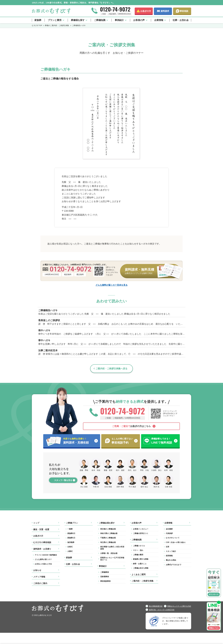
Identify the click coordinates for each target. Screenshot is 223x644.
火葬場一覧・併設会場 (109, 553)
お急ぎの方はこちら (131, 426)
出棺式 (70, 547)
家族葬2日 (71, 533)
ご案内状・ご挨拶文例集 (143, 581)
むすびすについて (173, 538)
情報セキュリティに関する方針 (179, 606)
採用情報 (169, 556)
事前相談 (184, 11)
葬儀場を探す (78, 20)
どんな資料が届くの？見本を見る (112, 285)
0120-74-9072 (115, 9)
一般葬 (70, 529)
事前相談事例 (105, 581)
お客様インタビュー (141, 529)
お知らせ (37, 570)
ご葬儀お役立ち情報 (141, 568)
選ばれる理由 (171, 560)
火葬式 (70, 551)
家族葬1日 (71, 538)
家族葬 (38, 20)
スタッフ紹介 (171, 551)
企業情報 (159, 20)
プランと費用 (55, 20)
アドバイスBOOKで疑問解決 (46, 555)
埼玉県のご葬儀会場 (108, 542)
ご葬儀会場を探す (107, 523)
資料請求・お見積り (42, 549)
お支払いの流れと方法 (43, 564)
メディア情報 (39, 577)
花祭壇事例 (105, 577)
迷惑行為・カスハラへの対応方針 (162, 610)
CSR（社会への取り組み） (176, 542)
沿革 (168, 547)
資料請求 (165, 11)
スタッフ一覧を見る (63, 480)
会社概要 (169, 529)
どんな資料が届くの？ (43, 559)
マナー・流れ (138, 550)
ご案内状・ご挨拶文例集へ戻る (111, 369)
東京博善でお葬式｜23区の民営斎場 (112, 548)
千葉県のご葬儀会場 (108, 538)
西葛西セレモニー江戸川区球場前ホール (112, 559)
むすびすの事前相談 (42, 542)
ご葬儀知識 (100, 20)
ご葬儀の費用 (138, 555)
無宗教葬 (71, 542)
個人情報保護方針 (156, 606)
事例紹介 (119, 20)
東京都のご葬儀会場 (108, 529)
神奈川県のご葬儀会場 (109, 533)
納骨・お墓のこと (140, 564)
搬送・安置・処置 (41, 529)
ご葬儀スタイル (139, 546)
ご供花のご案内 (40, 583)
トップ (36, 523)
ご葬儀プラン (72, 523)
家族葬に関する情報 (141, 559)
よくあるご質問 (139, 574)
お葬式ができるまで (174, 565)
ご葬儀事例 (105, 572)
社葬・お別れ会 (181, 20)
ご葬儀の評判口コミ (141, 533)
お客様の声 (139, 20)
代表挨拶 (169, 533)
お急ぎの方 (146, 11)
